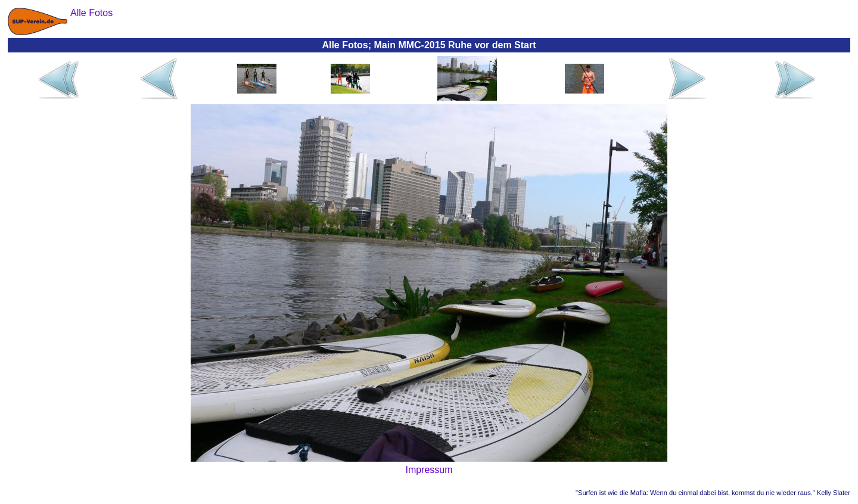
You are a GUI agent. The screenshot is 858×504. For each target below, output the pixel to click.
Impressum (429, 470)
